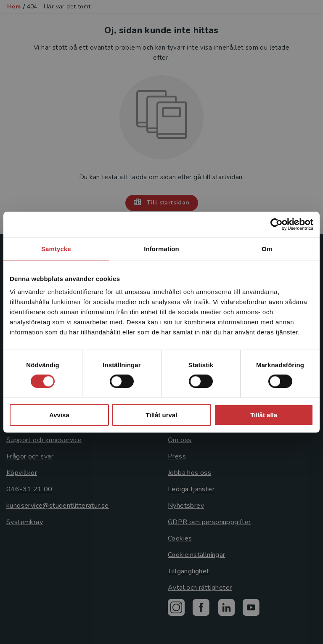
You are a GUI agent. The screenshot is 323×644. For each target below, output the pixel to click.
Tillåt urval (162, 415)
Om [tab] (267, 248)
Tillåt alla (264, 415)
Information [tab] (161, 248)
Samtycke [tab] (56, 248)
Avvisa (59, 415)
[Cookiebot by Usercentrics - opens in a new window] (277, 224)
